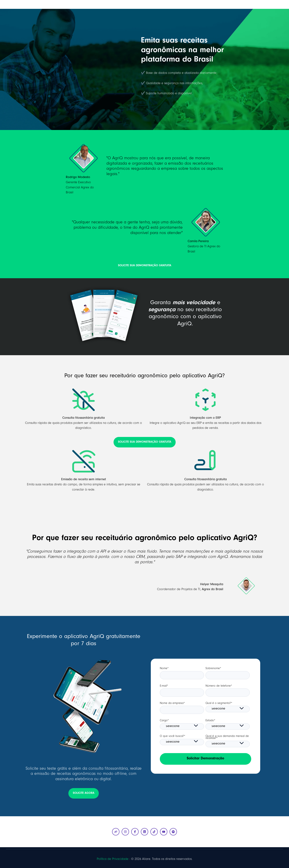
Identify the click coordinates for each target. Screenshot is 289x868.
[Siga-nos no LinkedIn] (144, 832)
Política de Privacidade (113, 859)
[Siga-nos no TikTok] (154, 832)
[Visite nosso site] (116, 832)
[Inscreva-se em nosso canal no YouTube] (164, 832)
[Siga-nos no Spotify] (173, 832)
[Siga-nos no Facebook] (135, 832)
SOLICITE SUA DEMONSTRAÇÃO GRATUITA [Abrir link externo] (145, 266)
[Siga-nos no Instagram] (125, 832)
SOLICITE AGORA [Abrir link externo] (84, 793)
